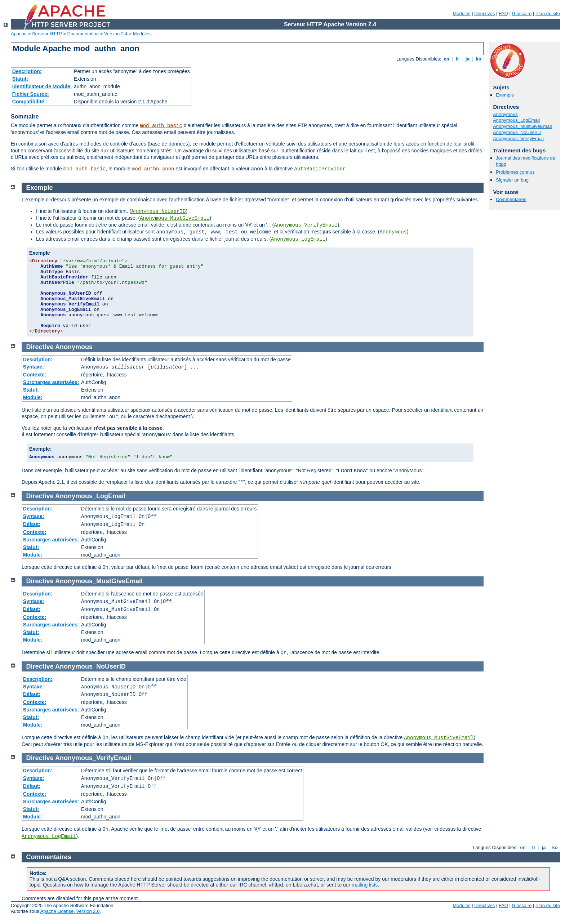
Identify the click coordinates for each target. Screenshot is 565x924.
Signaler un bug (512, 180)
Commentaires (511, 199)
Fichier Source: (31, 94)
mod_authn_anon (153, 169)
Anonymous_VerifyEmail (518, 139)
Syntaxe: (34, 367)
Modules (461, 14)
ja (467, 59)
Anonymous (505, 114)
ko (479, 59)
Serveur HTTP (47, 34)
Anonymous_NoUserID (517, 132)
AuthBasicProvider (320, 169)
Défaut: (32, 524)
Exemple (505, 95)
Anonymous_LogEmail (516, 120)
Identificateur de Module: (42, 86)
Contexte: (35, 375)
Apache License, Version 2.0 (70, 911)
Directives (484, 14)
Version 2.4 (116, 34)
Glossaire (522, 14)
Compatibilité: (29, 102)
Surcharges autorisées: (51, 382)
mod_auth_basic (161, 126)
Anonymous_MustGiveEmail (522, 126)
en (446, 59)
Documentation (83, 34)
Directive (40, 347)
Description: (27, 71)
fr (457, 59)
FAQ (503, 14)
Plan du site (548, 14)
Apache (19, 34)
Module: (33, 397)
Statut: (20, 79)
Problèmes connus (515, 172)
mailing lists (365, 885)
